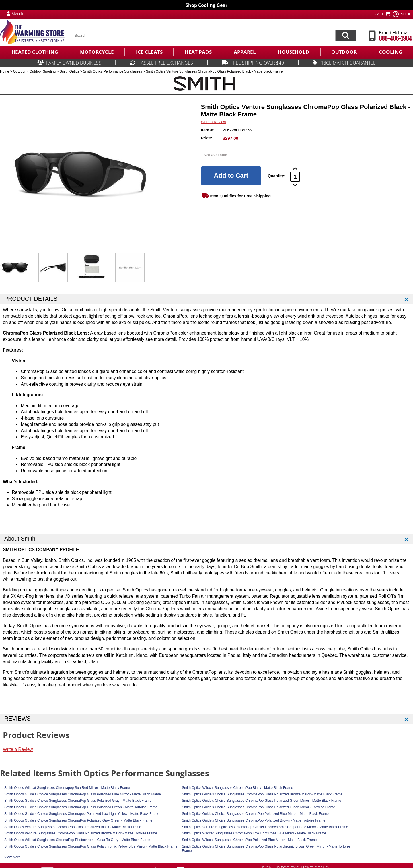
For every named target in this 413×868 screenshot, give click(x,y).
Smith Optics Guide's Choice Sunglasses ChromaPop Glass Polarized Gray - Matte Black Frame (78, 801)
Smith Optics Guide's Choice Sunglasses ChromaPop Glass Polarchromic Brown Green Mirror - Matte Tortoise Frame (266, 849)
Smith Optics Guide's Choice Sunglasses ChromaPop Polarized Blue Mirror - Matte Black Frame (255, 814)
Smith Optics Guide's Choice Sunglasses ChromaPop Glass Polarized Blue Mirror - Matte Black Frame (83, 794)
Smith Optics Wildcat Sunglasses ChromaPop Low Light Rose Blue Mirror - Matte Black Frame (254, 833)
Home (5, 71)
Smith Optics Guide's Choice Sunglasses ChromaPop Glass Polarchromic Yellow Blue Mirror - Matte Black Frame (91, 846)
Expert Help (393, 32)
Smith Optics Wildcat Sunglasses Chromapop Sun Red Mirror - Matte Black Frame (67, 788)
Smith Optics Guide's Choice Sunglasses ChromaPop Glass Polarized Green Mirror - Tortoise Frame (258, 807)
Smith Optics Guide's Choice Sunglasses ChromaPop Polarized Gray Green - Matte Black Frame (78, 820)
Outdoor (19, 71)
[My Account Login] (8, 13)
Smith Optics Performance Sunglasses (113, 71)
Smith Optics (69, 71)
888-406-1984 (395, 39)
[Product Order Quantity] (295, 177)
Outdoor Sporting (43, 71)
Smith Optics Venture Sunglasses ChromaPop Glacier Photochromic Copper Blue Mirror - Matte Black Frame (265, 827)
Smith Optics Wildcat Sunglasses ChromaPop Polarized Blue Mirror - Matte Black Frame (249, 840)
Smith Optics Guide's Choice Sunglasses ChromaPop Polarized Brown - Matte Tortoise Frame (254, 820)
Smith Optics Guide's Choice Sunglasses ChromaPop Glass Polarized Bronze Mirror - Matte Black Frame (262, 794)
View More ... (14, 857)
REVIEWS (17, 719)
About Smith (20, 539)
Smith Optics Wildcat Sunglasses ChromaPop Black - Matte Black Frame (237, 788)
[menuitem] (34, 52)
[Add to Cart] (231, 176)
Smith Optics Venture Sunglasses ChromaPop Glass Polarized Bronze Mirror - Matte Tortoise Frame (81, 833)
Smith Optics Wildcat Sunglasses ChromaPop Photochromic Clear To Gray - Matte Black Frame (77, 840)
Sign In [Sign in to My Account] (18, 13)
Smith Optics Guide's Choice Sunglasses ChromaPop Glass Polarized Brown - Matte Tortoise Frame (81, 807)
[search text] (204, 36)
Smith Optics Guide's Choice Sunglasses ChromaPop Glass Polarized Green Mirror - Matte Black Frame (261, 801)
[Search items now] (346, 36)
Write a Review (214, 122)
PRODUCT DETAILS (31, 299)
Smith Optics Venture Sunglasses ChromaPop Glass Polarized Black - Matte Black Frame (73, 827)
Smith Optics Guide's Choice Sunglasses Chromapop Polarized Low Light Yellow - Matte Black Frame (82, 814)
